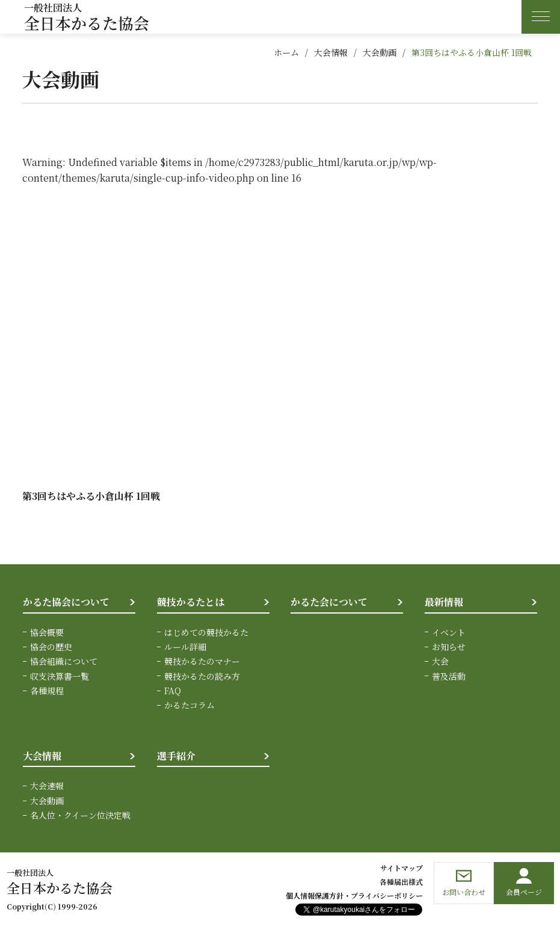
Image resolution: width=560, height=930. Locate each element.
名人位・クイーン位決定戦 (80, 815)
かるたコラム (189, 705)
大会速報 (47, 786)
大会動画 (380, 52)
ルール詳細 (185, 647)
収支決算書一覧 (60, 676)
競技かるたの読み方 (202, 676)
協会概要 (47, 632)
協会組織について (64, 661)
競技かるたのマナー (202, 661)
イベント (449, 632)
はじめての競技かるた (206, 632)
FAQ (173, 691)
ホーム (286, 52)
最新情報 (444, 602)
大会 (440, 661)
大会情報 (331, 52)
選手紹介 (176, 756)
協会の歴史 (51, 647)
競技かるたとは (191, 602)
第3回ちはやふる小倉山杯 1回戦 (472, 52)
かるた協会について (66, 602)
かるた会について (329, 602)
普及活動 (449, 676)
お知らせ (449, 647)
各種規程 (47, 691)
